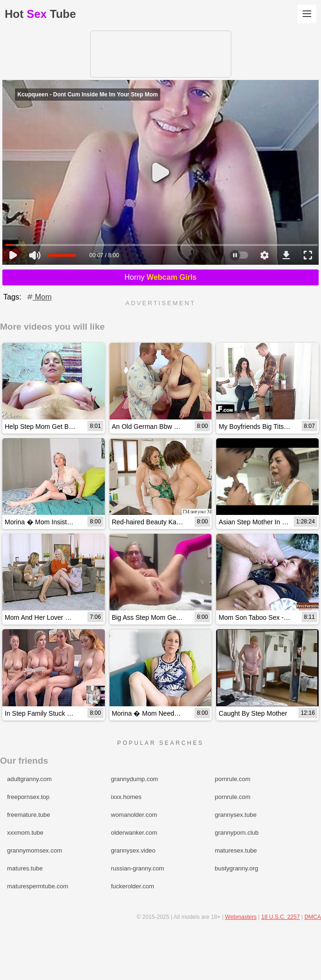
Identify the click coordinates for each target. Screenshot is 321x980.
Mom (39, 297)
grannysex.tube (236, 815)
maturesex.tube (236, 850)
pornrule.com (233, 779)
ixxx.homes (126, 797)
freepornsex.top (28, 797)
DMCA (313, 917)
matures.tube (25, 868)
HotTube (40, 14)
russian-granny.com (137, 868)
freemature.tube (29, 815)
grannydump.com (134, 779)
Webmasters (241, 917)
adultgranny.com (29, 779)
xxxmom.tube (25, 833)
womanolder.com (134, 815)
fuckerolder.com (133, 886)
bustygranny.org (236, 868)
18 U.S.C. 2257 (281, 917)
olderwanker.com (134, 833)
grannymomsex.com (35, 850)
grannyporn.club (237, 833)
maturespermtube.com (38, 886)
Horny (161, 277)
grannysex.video (133, 850)
